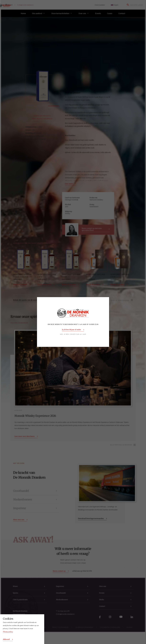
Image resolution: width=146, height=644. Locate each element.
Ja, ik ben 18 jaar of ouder (71, 330)
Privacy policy (8, 632)
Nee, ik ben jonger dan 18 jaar (73, 334)
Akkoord (6, 639)
